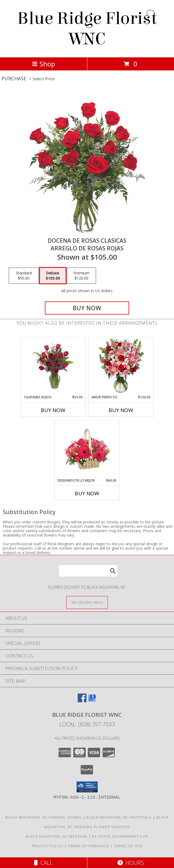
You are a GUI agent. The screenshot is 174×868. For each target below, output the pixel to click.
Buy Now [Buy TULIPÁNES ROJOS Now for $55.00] (53, 410)
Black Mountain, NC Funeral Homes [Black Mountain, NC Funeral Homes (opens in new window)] (44, 817)
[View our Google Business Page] (92, 700)
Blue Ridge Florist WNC (87, 29)
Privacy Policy (47, 846)
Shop (43, 64)
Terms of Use (128, 846)
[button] (87, 787)
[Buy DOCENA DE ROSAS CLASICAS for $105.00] (87, 308)
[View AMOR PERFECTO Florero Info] (121, 366)
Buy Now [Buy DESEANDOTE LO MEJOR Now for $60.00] (87, 493)
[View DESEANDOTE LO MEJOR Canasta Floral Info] (87, 449)
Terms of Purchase (89, 846)
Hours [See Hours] (131, 863)
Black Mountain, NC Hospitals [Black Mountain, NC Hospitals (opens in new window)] (119, 817)
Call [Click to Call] (43, 863)
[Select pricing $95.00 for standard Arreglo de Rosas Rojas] (24, 276)
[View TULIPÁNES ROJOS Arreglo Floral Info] (53, 366)
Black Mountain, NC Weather (57, 836)
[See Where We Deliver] (87, 602)
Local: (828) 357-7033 (87, 724)
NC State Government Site (120, 836)
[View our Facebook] (82, 700)
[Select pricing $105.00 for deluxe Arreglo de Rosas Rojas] (53, 276)
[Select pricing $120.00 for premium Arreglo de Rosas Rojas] (81, 276)
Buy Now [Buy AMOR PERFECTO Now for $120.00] (121, 410)
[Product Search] (88, 571)
